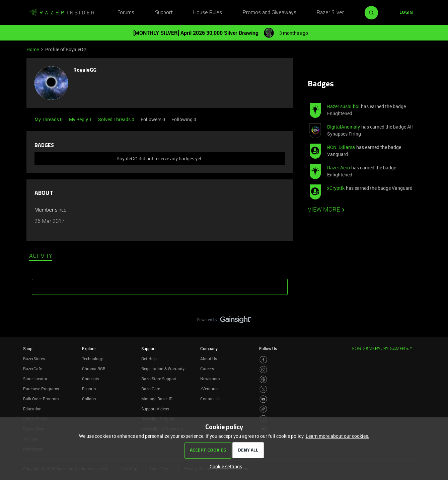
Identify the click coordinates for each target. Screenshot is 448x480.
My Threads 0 (49, 119)
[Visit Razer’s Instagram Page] (263, 370)
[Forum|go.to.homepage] (62, 13)
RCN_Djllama (341, 147)
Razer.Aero (339, 168)
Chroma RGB (94, 369)
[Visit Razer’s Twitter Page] (263, 389)
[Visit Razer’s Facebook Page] (263, 360)
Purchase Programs (41, 389)
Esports (89, 389)
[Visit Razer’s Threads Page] (263, 379)
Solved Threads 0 (117, 119)
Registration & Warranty (163, 369)
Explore (89, 348)
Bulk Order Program (41, 399)
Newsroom (210, 379)
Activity (41, 256)
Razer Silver (330, 13)
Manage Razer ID (157, 399)
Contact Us (210, 399)
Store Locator (35, 379)
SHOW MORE (160, 285)
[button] (406, 13)
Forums (126, 13)
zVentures (209, 389)
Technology (92, 358)
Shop (28, 348)
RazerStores (34, 358)
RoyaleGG (85, 70)
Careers (207, 369)
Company (209, 348)
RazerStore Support (159, 379)
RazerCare (151, 389)
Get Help (149, 358)
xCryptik (336, 188)
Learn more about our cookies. (338, 436)
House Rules (208, 13)
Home (33, 49)
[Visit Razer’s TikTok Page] (263, 409)
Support (164, 13)
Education (32, 409)
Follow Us (268, 348)
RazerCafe (32, 369)
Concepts (91, 379)
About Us (209, 358)
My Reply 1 (81, 119)
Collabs (89, 399)
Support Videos (155, 409)
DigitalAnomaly (344, 127)
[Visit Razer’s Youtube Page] (263, 399)
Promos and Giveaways (270, 13)
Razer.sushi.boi (343, 106)
